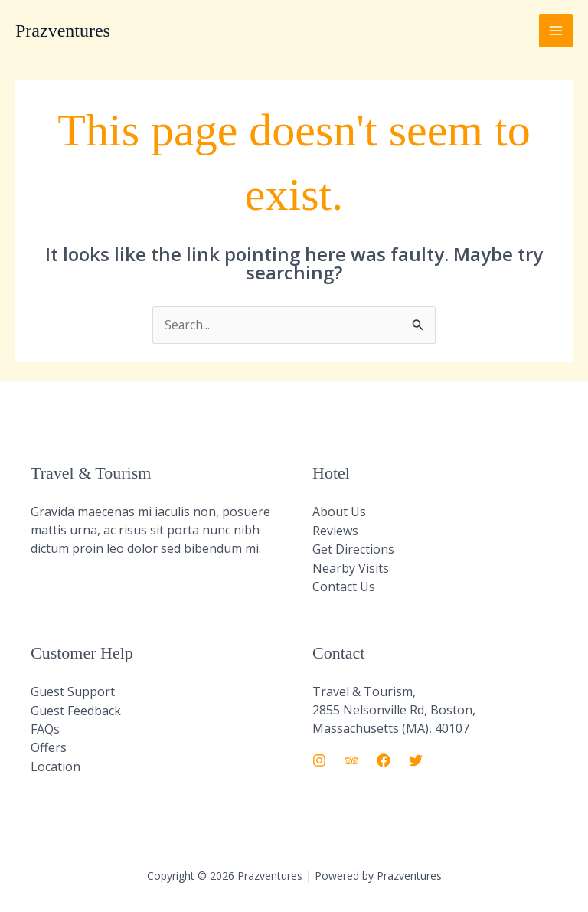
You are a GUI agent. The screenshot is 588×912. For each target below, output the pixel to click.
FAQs (45, 727)
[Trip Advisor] (351, 760)
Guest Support (73, 691)
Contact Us (344, 586)
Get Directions (353, 549)
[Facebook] (384, 760)
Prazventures (63, 31)
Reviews (335, 531)
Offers (49, 746)
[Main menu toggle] (556, 31)
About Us (339, 512)
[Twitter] (416, 760)
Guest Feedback (76, 709)
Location (56, 764)
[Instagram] (319, 760)
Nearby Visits (351, 567)
